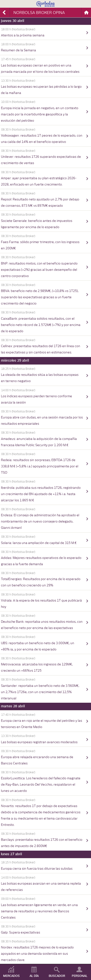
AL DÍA (34, 976)
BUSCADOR (57, 976)
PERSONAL (80, 976)
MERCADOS (11, 976)
